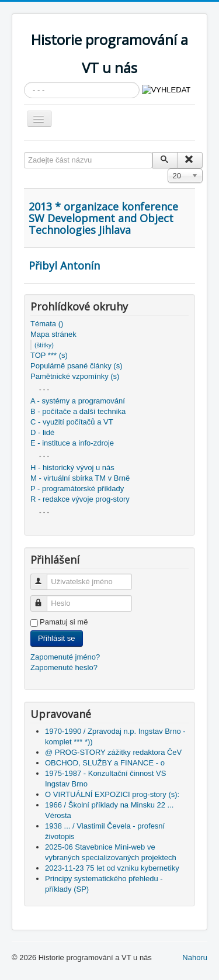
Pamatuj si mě (64, 622)
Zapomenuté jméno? (65, 657)
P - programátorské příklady (77, 489)
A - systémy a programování (78, 401)
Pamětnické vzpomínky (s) (75, 376)
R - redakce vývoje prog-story (80, 499)
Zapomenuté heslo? (64, 667)
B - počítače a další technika (78, 411)
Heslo (44, 598)
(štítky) (44, 345)
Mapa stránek (53, 334)
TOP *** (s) (49, 355)
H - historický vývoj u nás (72, 467)
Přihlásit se (57, 638)
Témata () (47, 324)
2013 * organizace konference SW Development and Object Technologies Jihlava (103, 218)
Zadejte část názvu (24, 152)
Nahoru (195, 957)
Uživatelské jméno (44, 577)
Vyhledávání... (24, 82)
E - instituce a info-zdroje (72, 443)
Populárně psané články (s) (77, 366)
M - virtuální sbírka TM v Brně (80, 478)
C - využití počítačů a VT (72, 422)
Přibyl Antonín (64, 265)
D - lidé (42, 432)
